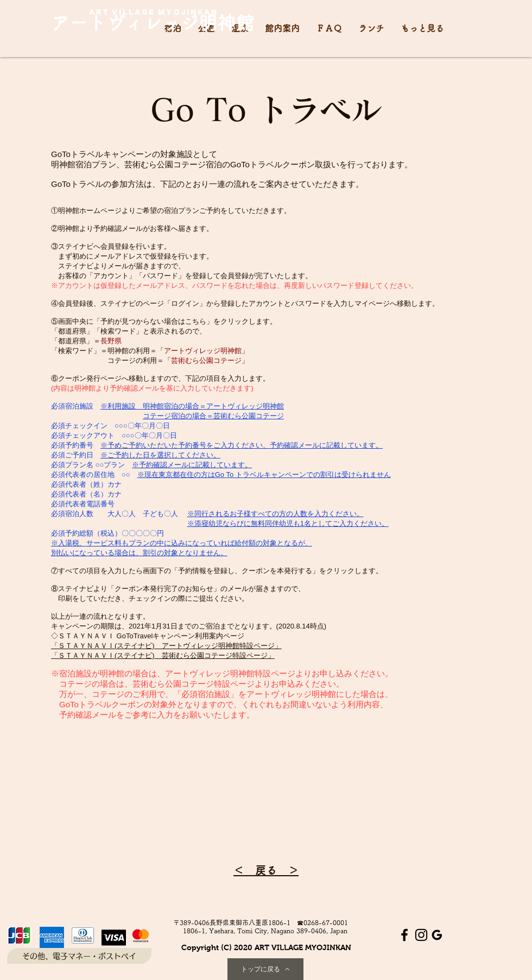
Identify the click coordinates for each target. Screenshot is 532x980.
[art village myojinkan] (154, 12)
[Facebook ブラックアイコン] (404, 935)
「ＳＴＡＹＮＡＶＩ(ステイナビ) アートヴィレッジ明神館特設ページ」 (166, 646)
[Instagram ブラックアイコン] (421, 935)
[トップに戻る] (265, 969)
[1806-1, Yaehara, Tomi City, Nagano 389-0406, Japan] (265, 931)
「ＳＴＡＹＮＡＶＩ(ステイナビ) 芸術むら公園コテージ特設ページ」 (163, 655)
